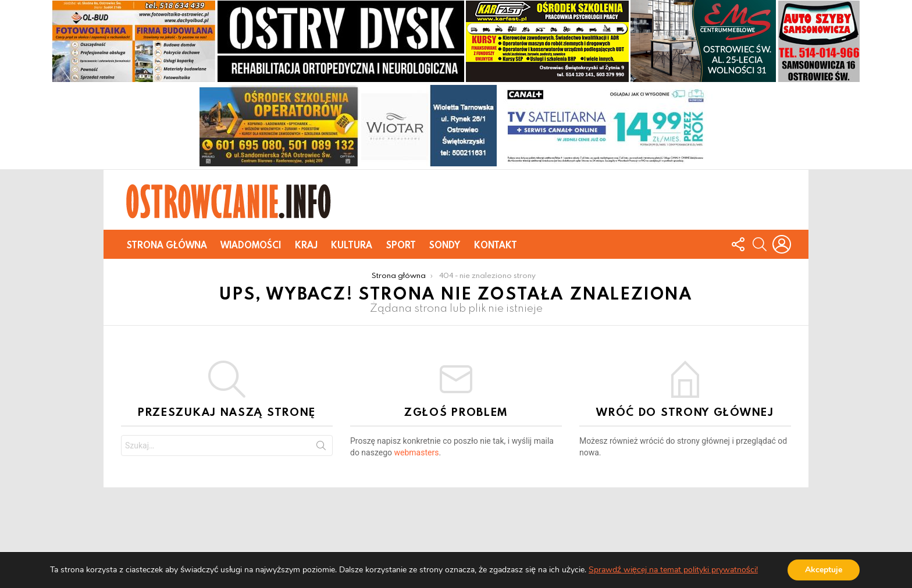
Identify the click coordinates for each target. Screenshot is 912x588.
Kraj (306, 245)
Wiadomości (251, 245)
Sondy (445, 245)
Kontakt (496, 245)
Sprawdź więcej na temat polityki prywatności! (673, 570)
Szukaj (321, 448)
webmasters (417, 452)
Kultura (352, 245)
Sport (401, 245)
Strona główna (167, 245)
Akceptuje (824, 570)
